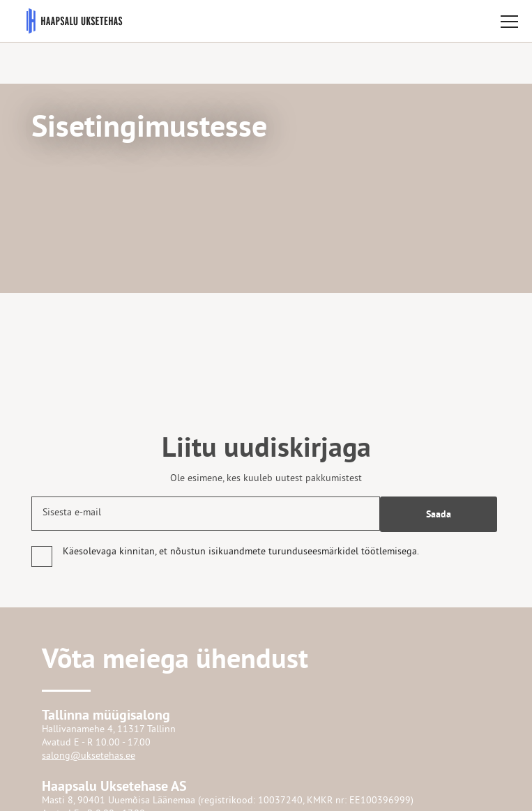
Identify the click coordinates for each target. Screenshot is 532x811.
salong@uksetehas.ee (89, 756)
